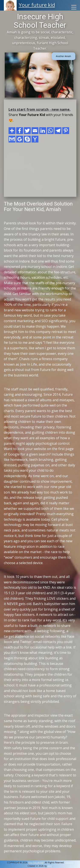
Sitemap (69, 862)
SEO (50, 866)
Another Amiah (63, 56)
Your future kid (37, 5)
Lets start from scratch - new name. (39, 109)
